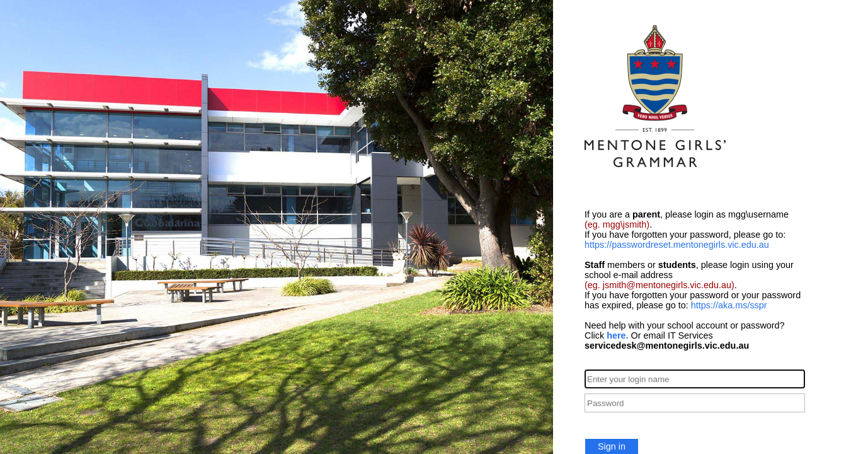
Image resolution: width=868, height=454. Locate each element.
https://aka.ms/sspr (729, 305)
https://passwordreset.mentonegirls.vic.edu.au (677, 245)
